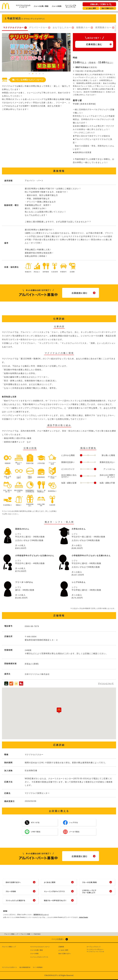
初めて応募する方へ (108, 8)
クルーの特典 (57, 6)
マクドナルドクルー (13, 28)
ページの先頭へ (58, 939)
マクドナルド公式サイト (10, 967)
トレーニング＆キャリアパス (71, 6)
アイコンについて (106, 683)
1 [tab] (29, 74)
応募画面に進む (94, 44)
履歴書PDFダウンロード (41, 915)
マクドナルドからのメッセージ (23, 6)
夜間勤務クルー (103, 28)
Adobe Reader (83, 917)
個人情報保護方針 (25, 967)
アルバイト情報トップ (9, 947)
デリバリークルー (38, 28)
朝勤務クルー (83, 28)
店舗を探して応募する (99, 4)
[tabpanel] (36, 52)
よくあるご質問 (91, 8)
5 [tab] (43, 74)
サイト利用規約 (38, 967)
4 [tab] (40, 74)
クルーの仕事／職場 (41, 6)
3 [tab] (36, 74)
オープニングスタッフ (94, 947)
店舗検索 (61, 947)
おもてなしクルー (62, 28)
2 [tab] (33, 74)
